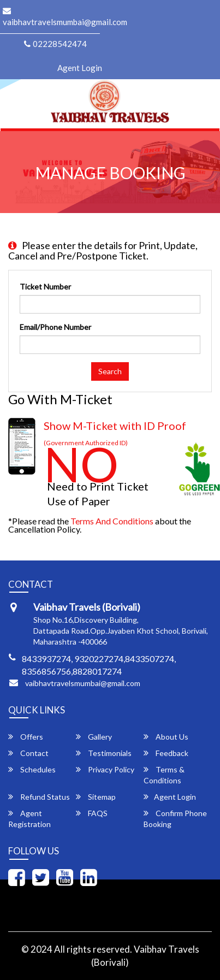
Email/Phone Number (55, 327)
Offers (26, 737)
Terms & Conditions (164, 775)
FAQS (92, 813)
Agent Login (80, 68)
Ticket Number (45, 287)
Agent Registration (29, 819)
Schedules (32, 769)
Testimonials (104, 753)
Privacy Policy (105, 769)
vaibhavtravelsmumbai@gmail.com (83, 683)
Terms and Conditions (112, 521)
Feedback (166, 753)
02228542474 (55, 44)
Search (110, 371)
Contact (28, 753)
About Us (166, 737)
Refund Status (39, 797)
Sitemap (96, 797)
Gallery (94, 737)
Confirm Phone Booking (175, 819)
